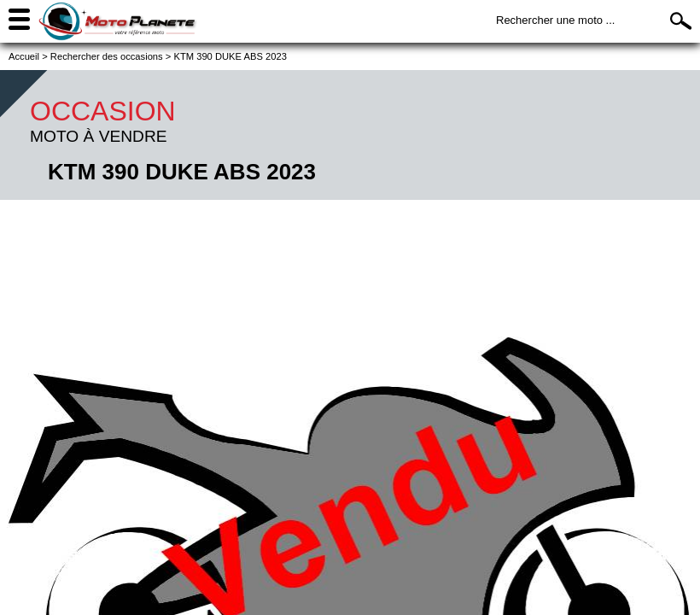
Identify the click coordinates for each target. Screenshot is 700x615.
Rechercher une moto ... (555, 20)
